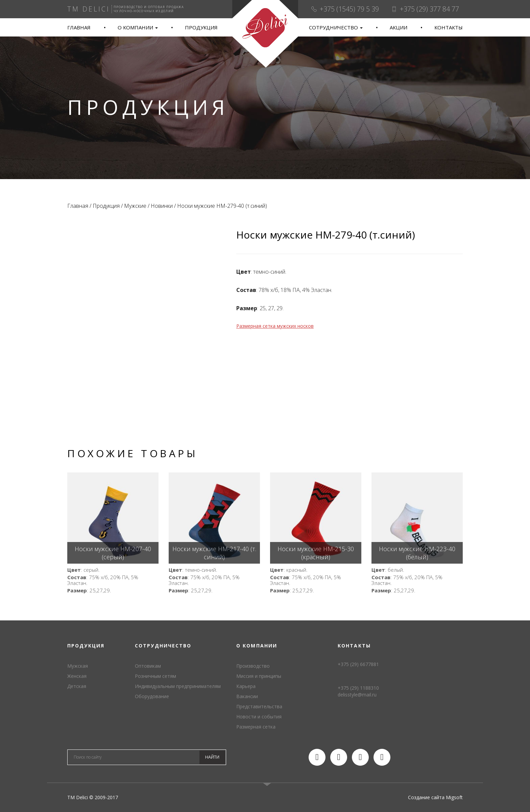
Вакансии (247, 696)
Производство (253, 666)
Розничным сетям (155, 676)
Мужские (135, 206)
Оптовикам (148, 666)
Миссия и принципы (259, 676)
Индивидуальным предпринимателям (178, 686)
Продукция (201, 27)
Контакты (449, 27)
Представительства (259, 706)
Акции (399, 27)
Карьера (246, 686)
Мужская (78, 666)
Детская (77, 686)
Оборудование (152, 696)
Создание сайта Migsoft (435, 797)
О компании (138, 27)
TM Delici (265, 34)
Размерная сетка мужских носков (275, 326)
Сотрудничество (336, 27)
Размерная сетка (256, 727)
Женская (77, 676)
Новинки (162, 206)
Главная (79, 27)
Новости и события (259, 717)
